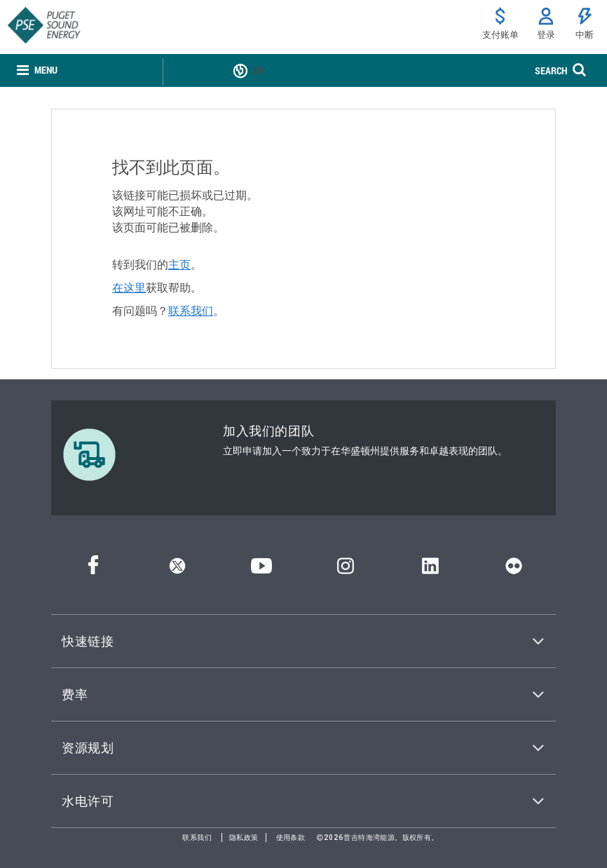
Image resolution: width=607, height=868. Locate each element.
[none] (37, 70)
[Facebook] (93, 570)
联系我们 (191, 311)
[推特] (177, 570)
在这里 (129, 287)
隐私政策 (244, 838)
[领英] (430, 570)
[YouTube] (261, 570)
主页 (179, 264)
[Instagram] (346, 570)
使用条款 (291, 838)
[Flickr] (514, 570)
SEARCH (551, 70)
